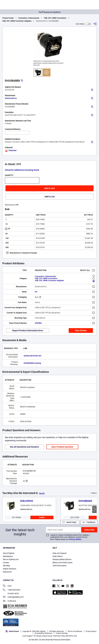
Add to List (50, 197)
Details (42, 517)
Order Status (57, 556)
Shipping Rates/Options (62, 559)
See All (42, 493)
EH (36, 292)
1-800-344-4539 (12, 590)
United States (12, 631)
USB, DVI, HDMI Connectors (55, 18)
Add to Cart (50, 188)
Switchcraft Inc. (11, 98)
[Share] (95, 24)
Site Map (6, 566)
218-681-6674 (11, 594)
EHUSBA (38, 323)
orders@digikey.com (13, 597)
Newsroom (7, 572)
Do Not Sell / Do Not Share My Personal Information (50, 640)
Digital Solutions (10, 569)
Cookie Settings (62, 633)
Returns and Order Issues (62, 563)
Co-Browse (9, 601)
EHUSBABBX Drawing (32, 363)
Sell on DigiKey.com (11, 559)
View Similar (81, 330)
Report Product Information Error (28, 330)
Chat (7, 586)
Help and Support (60, 553)
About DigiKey (9, 553)
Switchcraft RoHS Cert (32, 356)
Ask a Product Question (62, 447)
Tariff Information (60, 566)
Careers (6, 563)
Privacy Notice (75, 539)
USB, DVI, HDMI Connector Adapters (17, 21)
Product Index (8, 18)
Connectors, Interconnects (29, 18)
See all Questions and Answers (24, 447)
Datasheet (11, 150)
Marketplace (8, 556)
